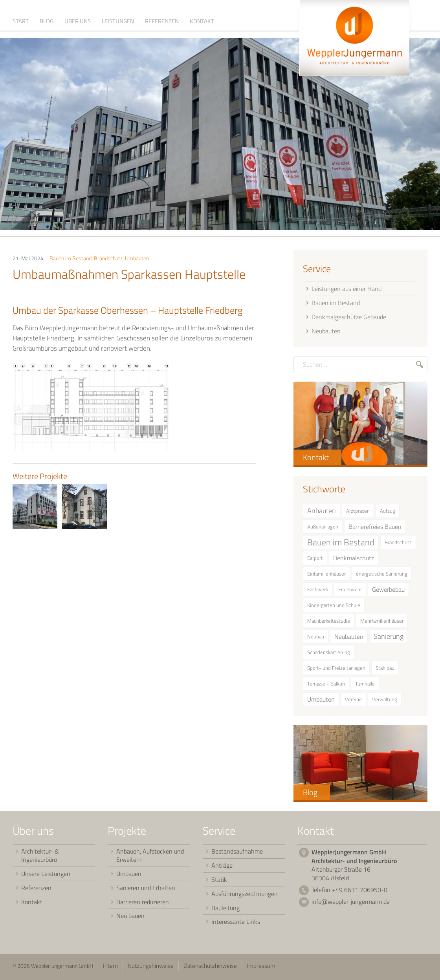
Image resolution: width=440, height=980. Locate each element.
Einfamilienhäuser (326, 575)
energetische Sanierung (382, 575)
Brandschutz (108, 260)
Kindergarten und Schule (334, 607)
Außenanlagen (323, 528)
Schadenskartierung (329, 654)
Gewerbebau (388, 591)
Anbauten (322, 512)
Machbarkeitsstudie (329, 622)
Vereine (353, 701)
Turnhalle (365, 685)
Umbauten (137, 260)
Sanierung (389, 638)
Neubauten (349, 638)
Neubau (316, 638)
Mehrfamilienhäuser (382, 622)
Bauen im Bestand (71, 260)
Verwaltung (385, 701)
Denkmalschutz (354, 559)
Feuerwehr (350, 591)
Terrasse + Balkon (326, 685)
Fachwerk (318, 591)
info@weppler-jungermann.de (351, 903)
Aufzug (388, 512)
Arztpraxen (358, 512)
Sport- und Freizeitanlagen (336, 669)
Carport (315, 559)
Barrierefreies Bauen (375, 528)
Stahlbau (385, 669)
